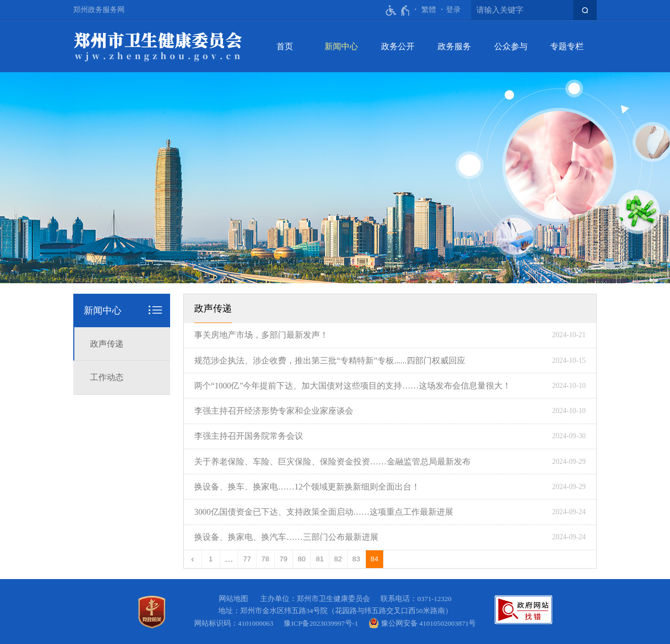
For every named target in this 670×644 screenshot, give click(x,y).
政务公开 (398, 46)
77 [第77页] (247, 559)
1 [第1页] (211, 559)
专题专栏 (567, 46)
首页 (285, 46)
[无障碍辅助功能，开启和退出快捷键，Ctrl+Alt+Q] (398, 10)
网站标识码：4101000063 (236, 623)
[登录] (453, 10)
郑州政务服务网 (99, 10)
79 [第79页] (283, 559)
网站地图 (233, 599)
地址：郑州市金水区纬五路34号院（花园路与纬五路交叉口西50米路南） (335, 611)
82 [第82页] (338, 559)
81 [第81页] (320, 559)
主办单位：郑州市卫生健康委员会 (317, 599)
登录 (453, 10)
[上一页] (193, 559)
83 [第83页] (356, 559)
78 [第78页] (265, 559)
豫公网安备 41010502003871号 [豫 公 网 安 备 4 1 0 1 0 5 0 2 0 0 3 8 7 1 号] (422, 623)
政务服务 (454, 46)
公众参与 (511, 46)
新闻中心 (341, 46)
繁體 (429, 10)
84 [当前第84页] (375, 559)
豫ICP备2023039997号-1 (323, 623)
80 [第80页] (302, 559)
